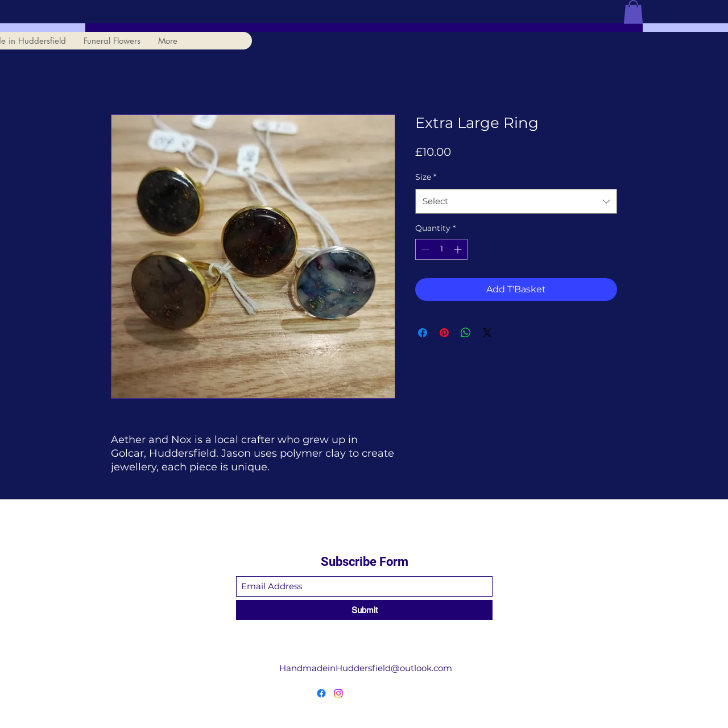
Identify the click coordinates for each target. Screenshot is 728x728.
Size (426, 177)
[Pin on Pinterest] (444, 333)
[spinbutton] (441, 249)
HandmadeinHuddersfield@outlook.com (366, 668)
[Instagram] (338, 693)
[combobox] (516, 201)
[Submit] (364, 610)
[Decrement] (424, 249)
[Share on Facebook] (423, 333)
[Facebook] (321, 693)
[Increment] (459, 249)
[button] (633, 12)
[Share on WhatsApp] (466, 333)
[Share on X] (487, 333)
